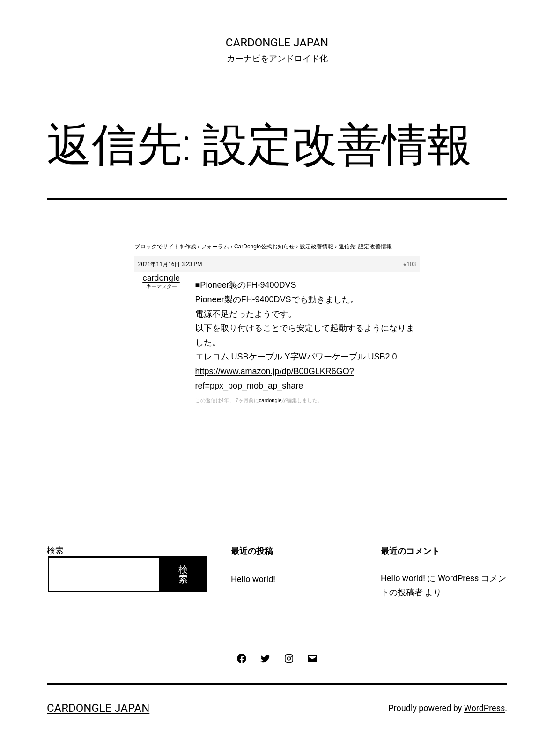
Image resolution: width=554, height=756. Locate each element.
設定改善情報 (317, 247)
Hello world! (253, 579)
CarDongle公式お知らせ (264, 247)
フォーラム (215, 247)
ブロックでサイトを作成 (165, 247)
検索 (55, 550)
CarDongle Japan (277, 43)
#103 (410, 264)
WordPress (484, 708)
